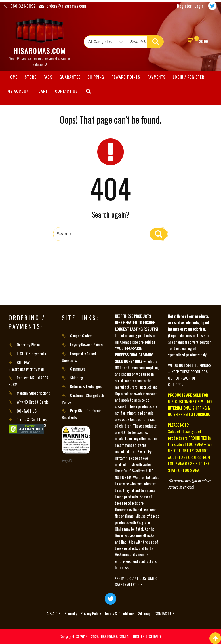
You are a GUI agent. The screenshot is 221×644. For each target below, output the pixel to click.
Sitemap (144, 613)
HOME (13, 77)
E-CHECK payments (31, 353)
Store (31, 77)
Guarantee (70, 77)
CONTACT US (66, 91)
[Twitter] (212, 6)
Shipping (96, 77)
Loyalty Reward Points (86, 344)
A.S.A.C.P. (54, 613)
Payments (156, 77)
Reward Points (126, 77)
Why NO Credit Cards (33, 402)
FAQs (48, 77)
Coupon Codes (81, 336)
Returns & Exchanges (86, 386)
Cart (43, 91)
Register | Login (190, 6)
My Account (19, 91)
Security (71, 613)
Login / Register (188, 77)
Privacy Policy (91, 613)
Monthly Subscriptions (33, 393)
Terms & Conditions (32, 419)
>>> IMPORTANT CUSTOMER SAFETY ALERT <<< (136, 581)
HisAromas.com (40, 51)
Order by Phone (28, 344)
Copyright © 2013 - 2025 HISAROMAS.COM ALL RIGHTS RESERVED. (111, 636)
